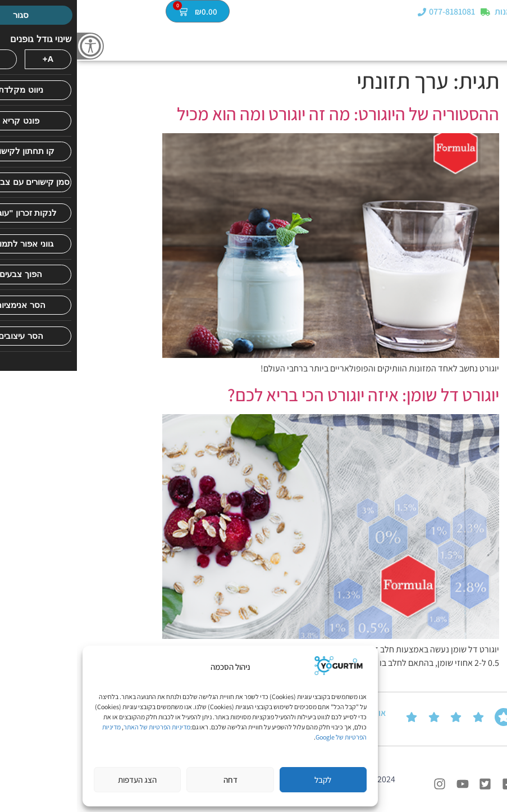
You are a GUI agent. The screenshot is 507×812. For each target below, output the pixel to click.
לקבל (246, 780)
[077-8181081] (345, 13)
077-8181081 (375, 13)
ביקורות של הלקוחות (482, 718)
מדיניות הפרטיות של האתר (80, 727)
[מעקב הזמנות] (408, 13)
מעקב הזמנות (442, 13)
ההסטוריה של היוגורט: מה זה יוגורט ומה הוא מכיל (261, 114)
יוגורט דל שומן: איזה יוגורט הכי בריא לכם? (286, 394)
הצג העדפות (60, 780)
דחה (154, 780)
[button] (498, 12)
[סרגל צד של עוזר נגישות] (13, 46)
